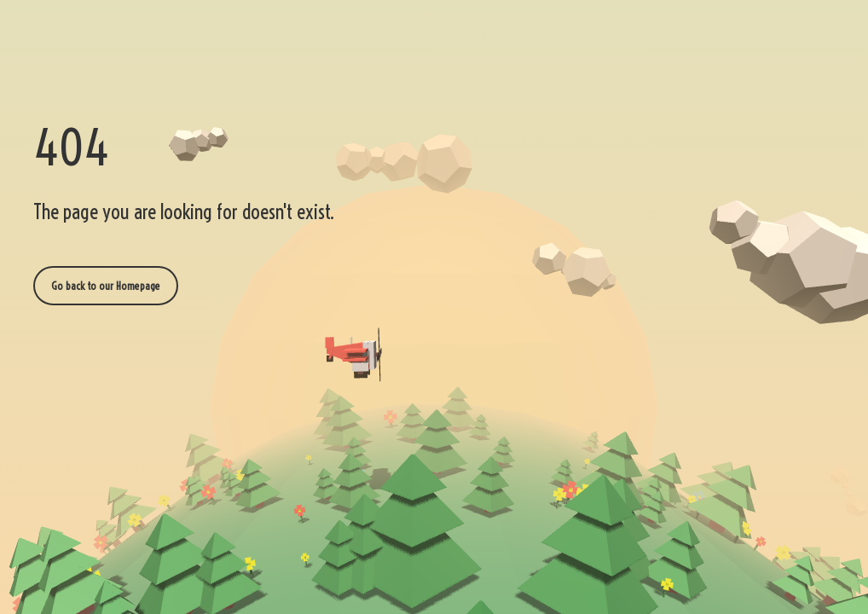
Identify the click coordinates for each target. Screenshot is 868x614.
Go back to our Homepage (106, 286)
